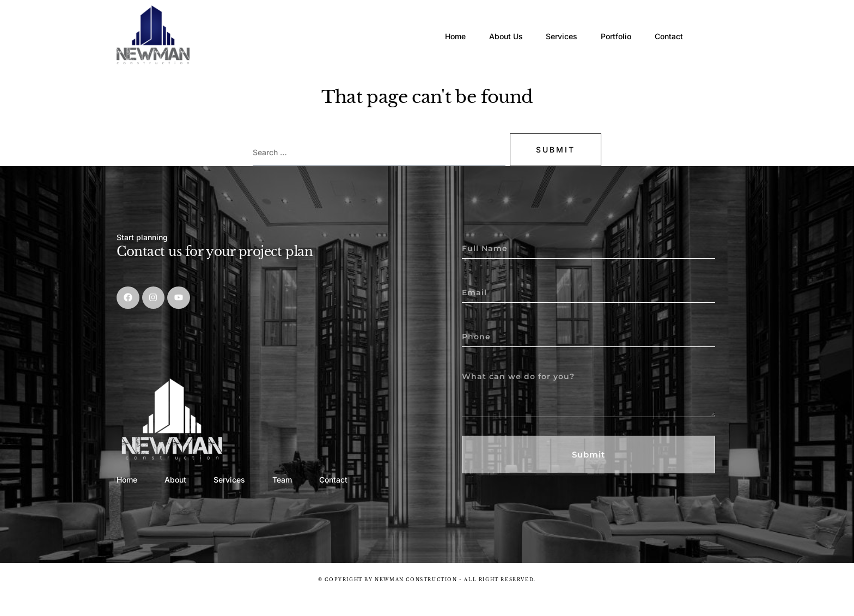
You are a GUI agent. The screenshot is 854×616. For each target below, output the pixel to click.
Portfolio (611, 24)
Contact (673, 24)
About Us (482, 24)
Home (422, 24)
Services (547, 24)
